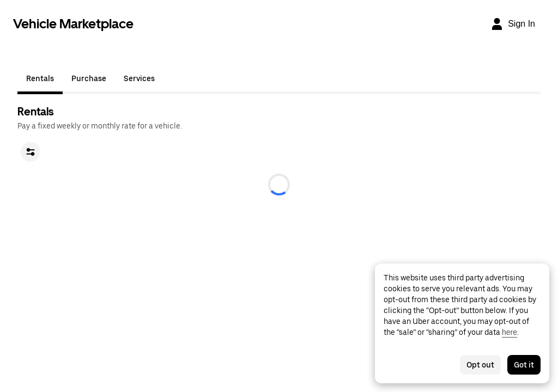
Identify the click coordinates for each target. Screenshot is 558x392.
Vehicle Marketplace (73, 24)
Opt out (480, 365)
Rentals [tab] (40, 78)
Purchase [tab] (89, 78)
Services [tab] (139, 78)
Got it (524, 365)
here (510, 332)
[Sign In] (513, 24)
